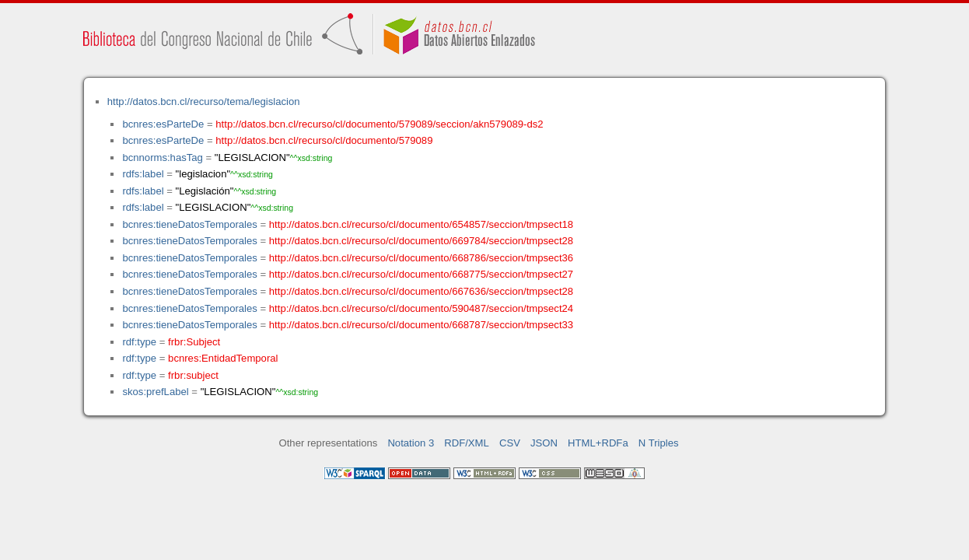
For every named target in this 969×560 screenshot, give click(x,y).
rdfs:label (143, 174)
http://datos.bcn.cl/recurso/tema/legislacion (204, 101)
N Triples (659, 443)
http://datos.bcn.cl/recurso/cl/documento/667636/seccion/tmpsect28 (421, 291)
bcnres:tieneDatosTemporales (189, 224)
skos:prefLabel (155, 392)
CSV (510, 443)
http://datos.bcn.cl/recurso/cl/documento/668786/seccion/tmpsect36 (421, 258)
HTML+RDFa (598, 443)
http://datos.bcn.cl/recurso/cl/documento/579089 (324, 140)
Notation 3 (411, 443)
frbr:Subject (194, 342)
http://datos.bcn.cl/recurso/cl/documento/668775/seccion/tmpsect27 (421, 274)
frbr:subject (193, 375)
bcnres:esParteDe (163, 124)
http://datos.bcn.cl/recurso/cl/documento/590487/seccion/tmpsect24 (421, 308)
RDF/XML (467, 443)
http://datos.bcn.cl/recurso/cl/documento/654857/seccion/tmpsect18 (421, 224)
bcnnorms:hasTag (162, 157)
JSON (544, 443)
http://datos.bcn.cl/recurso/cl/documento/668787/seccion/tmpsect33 (421, 325)
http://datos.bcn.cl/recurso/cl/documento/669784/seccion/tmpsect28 (421, 241)
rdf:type (139, 342)
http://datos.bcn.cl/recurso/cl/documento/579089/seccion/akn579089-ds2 (379, 124)
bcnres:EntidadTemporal (223, 358)
